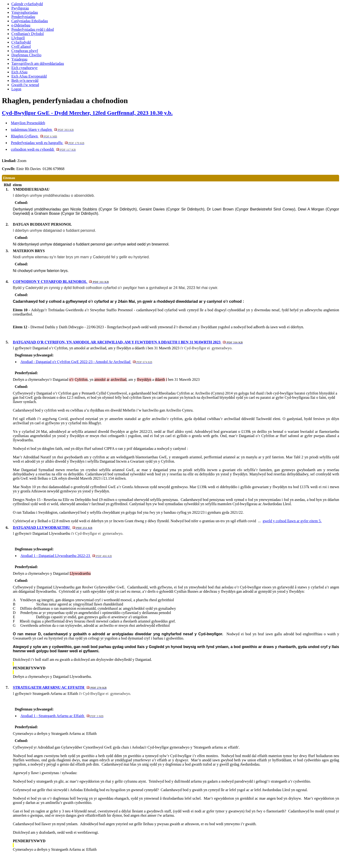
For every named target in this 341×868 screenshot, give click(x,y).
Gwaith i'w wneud (25, 85)
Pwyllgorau (20, 8)
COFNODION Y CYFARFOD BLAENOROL (61, 282)
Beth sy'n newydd (25, 81)
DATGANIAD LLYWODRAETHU (52, 528)
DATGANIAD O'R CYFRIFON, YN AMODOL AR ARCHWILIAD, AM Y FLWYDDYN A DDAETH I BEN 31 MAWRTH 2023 (128, 342)
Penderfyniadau (23, 17)
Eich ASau (19, 72)
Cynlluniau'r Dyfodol (28, 34)
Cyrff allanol (21, 46)
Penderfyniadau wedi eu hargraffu (48, 143)
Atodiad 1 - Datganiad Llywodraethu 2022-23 (66, 556)
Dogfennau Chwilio (26, 55)
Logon (16, 89)
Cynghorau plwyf (25, 51)
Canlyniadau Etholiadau (30, 21)
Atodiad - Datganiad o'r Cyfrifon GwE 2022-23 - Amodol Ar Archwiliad (86, 362)
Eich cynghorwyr (25, 68)
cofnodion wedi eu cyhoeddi (43, 149)
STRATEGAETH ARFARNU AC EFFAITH (60, 687)
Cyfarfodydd (21, 42)
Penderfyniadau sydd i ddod (33, 29)
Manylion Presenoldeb (28, 123)
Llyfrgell (18, 38)
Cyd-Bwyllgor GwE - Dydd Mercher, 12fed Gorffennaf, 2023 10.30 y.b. (87, 113)
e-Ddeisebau (21, 25)
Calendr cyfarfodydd (27, 4)
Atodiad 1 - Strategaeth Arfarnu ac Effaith (62, 716)
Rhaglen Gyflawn (34, 136)
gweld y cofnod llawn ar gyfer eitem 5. (292, 521)
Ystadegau (19, 59)
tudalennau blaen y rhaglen (42, 129)
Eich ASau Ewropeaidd (29, 76)
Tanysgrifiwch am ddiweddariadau (38, 64)
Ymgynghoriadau (25, 12)
